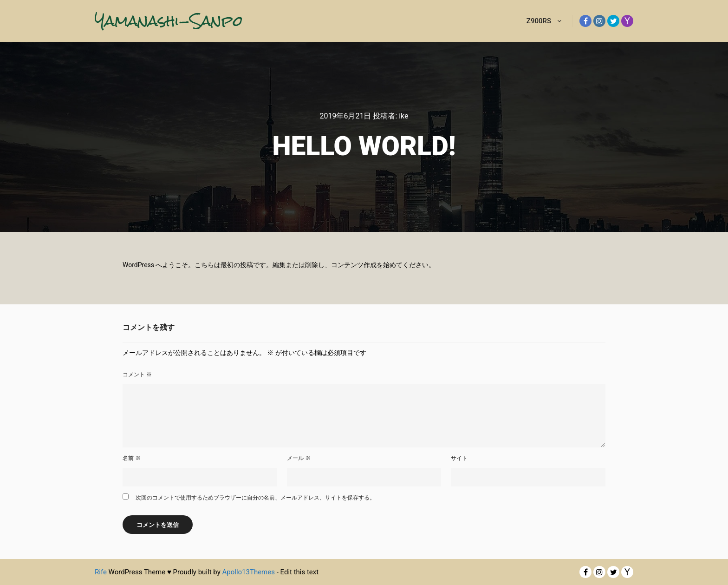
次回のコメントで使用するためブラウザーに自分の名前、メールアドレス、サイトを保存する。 (255, 498)
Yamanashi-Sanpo (141, 21)
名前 (132, 458)
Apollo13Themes (248, 572)
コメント (137, 375)
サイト (459, 458)
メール (299, 458)
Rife (101, 572)
